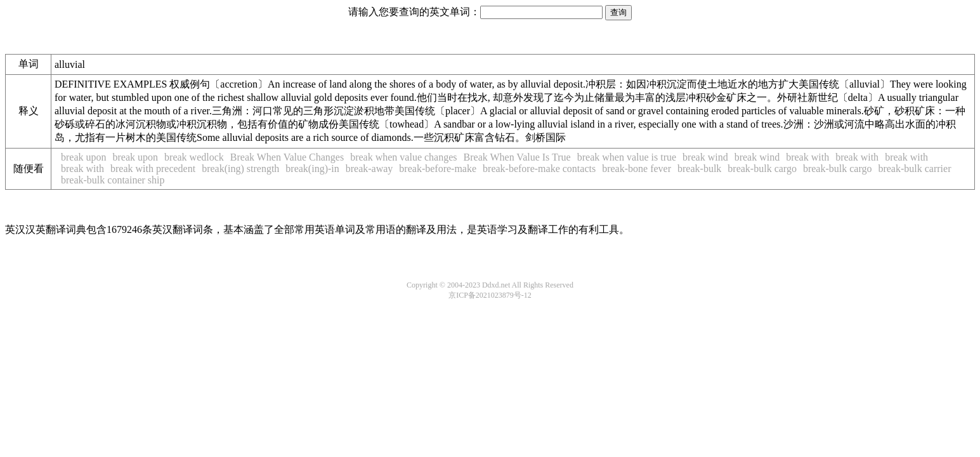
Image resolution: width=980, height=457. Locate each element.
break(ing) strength (240, 169)
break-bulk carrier (914, 169)
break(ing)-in (312, 169)
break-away (369, 169)
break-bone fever (637, 169)
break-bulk (699, 169)
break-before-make (438, 169)
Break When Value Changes (287, 157)
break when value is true (627, 157)
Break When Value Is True (517, 157)
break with (807, 157)
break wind (705, 157)
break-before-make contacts (539, 169)
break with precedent (153, 169)
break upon (84, 157)
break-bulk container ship (113, 180)
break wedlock (194, 157)
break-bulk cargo (762, 169)
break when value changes (403, 157)
